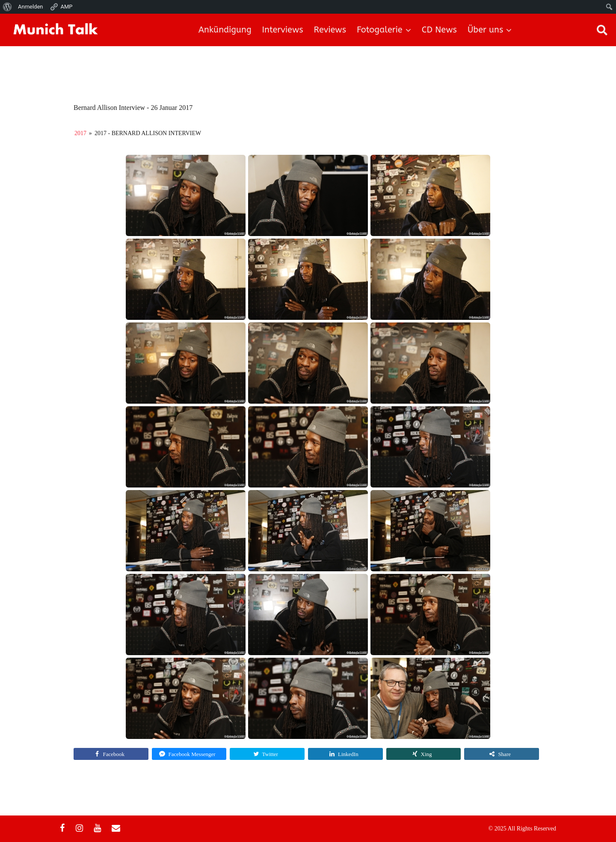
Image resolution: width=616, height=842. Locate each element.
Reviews (330, 30)
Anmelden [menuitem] (31, 7)
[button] (602, 30)
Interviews (283, 30)
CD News (439, 30)
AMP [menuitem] (61, 7)
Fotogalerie (380, 30)
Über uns (485, 30)
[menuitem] (7, 7)
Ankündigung (225, 30)
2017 (80, 133)
